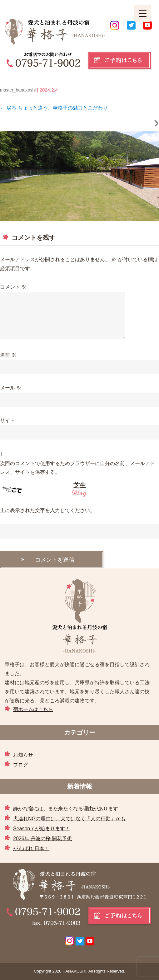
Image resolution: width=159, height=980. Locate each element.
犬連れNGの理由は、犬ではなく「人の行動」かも (69, 819)
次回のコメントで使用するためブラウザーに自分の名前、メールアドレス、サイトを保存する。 (77, 468)
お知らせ (23, 755)
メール (11, 388)
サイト (7, 420)
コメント (13, 287)
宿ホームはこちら (33, 709)
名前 (8, 355)
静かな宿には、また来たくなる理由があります (66, 809)
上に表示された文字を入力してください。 (47, 510)
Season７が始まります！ (42, 829)
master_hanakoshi (18, 90)
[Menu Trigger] (143, 13)
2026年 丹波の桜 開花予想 (42, 839)
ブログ (21, 765)
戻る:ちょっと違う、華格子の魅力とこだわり (54, 108)
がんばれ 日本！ (31, 848)
